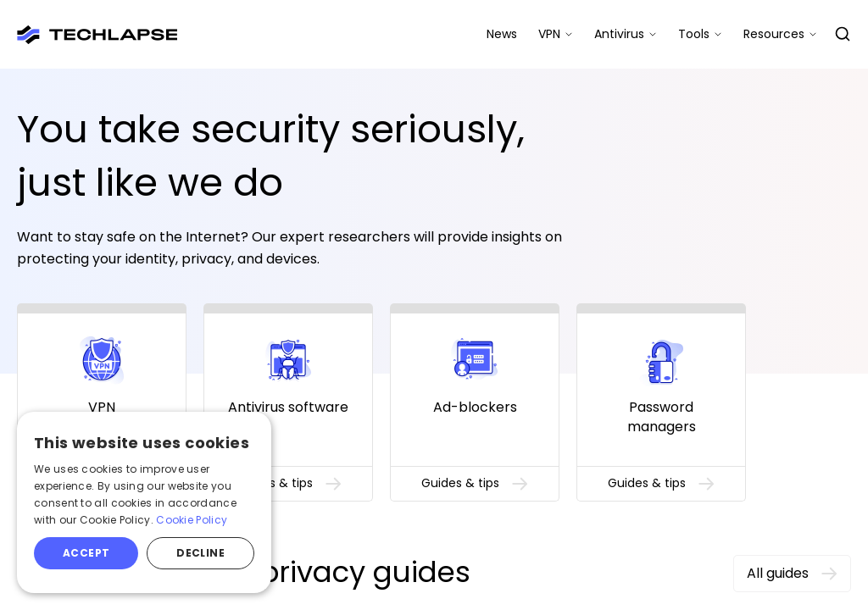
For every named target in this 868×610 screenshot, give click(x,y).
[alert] (144, 502)
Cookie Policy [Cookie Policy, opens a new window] (192, 520)
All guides (792, 573)
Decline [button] (200, 553)
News (502, 34)
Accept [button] (86, 553)
